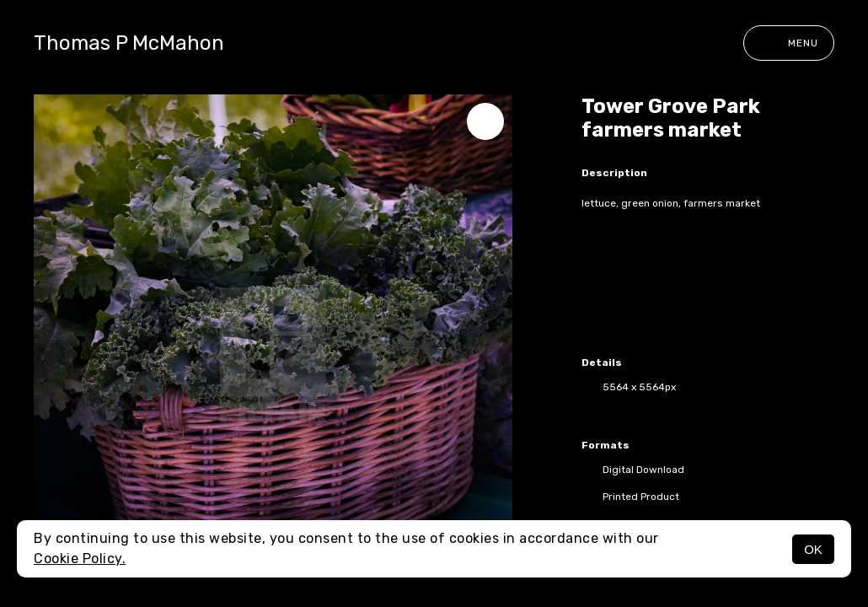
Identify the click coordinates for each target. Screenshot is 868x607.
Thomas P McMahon (129, 43)
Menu (789, 43)
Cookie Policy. (80, 559)
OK (813, 549)
